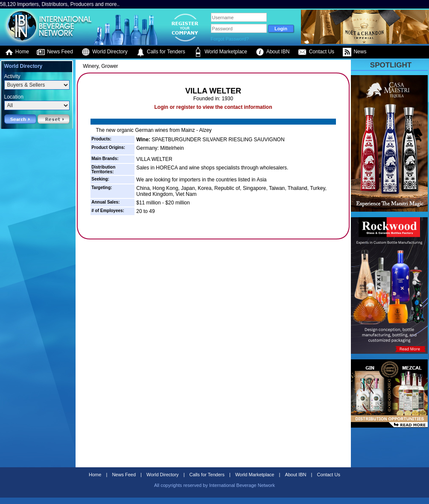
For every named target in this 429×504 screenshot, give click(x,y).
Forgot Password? (230, 39)
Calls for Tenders (161, 52)
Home (17, 52)
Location (14, 97)
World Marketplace (220, 52)
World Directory (105, 52)
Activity (12, 76)
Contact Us (316, 52)
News (355, 52)
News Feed (55, 52)
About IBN (273, 52)
